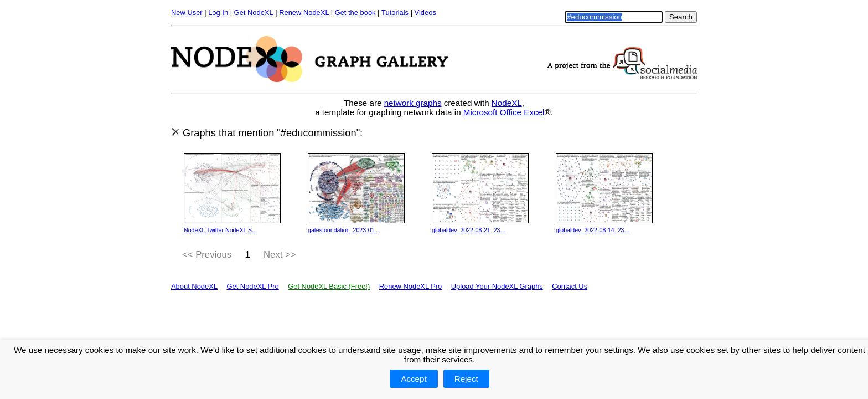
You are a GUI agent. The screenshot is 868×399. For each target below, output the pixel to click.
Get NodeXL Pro (252, 286)
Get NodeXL (254, 12)
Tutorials (395, 12)
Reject (466, 379)
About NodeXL (194, 286)
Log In (218, 12)
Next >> (280, 255)
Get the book (355, 12)
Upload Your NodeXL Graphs (497, 286)
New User (187, 12)
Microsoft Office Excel (504, 112)
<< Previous (207, 255)
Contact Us (570, 286)
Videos (425, 12)
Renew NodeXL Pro (411, 286)
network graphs (413, 103)
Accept (414, 379)
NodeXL (507, 103)
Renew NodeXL (304, 12)
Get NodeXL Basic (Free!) (329, 286)
